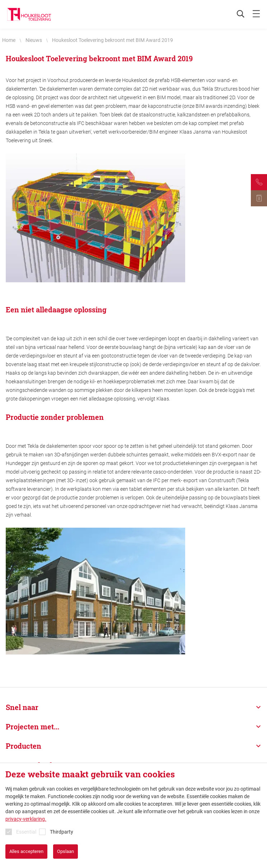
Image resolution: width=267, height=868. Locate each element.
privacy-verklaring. (26, 819)
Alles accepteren (26, 851)
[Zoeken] (237, 14)
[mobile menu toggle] (256, 14)
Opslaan (65, 851)
